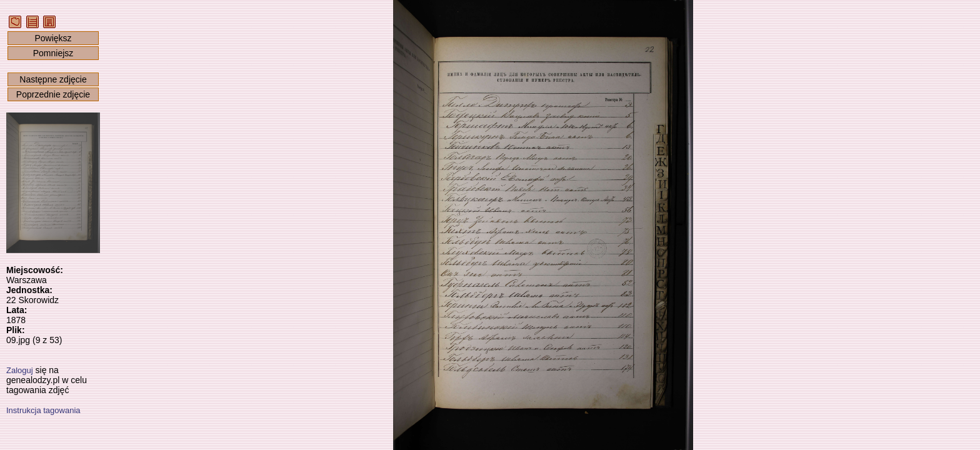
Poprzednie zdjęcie (53, 94)
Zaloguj (20, 370)
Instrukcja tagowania (43, 410)
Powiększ (53, 38)
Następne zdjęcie (53, 79)
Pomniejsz (53, 53)
